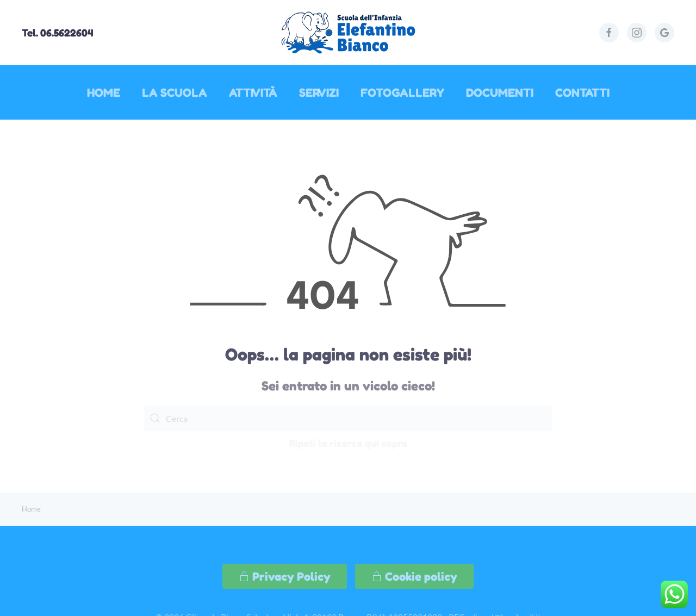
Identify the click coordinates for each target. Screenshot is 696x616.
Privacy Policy (285, 576)
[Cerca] (348, 418)
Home (104, 92)
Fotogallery (402, 92)
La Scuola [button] (175, 92)
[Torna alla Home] (348, 33)
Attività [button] (253, 92)
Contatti (582, 92)
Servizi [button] (319, 92)
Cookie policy (414, 576)
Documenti (500, 92)
